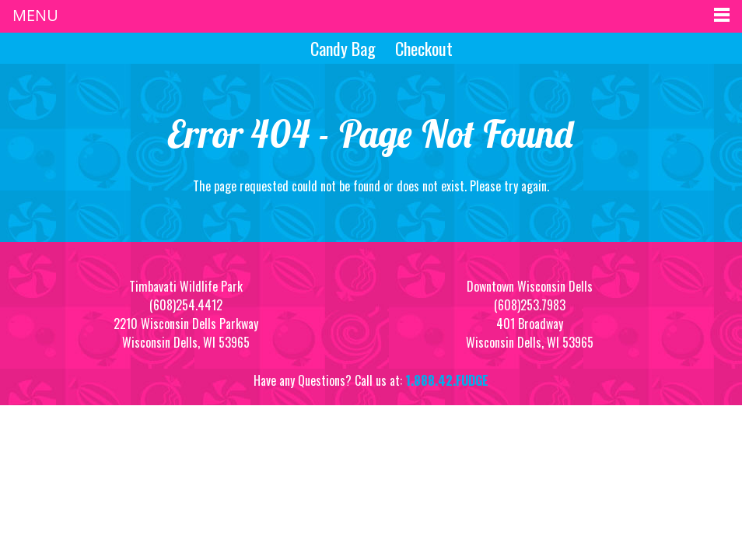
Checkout (424, 48)
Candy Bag (341, 48)
